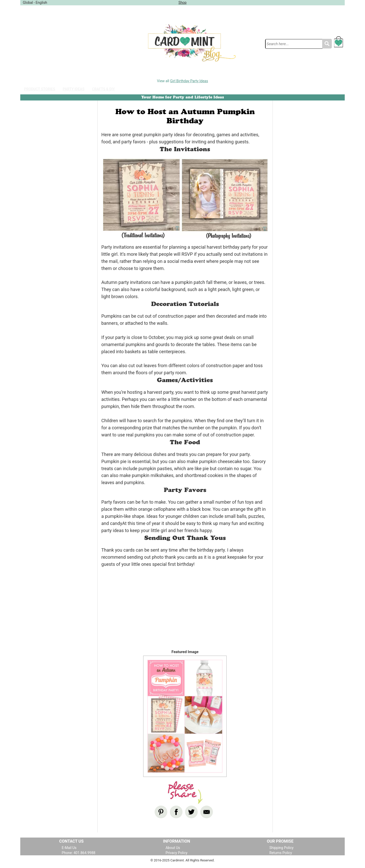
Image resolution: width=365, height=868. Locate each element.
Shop (182, 3)
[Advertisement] (65, 43)
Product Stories (40, 89)
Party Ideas (74, 89)
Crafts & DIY (103, 89)
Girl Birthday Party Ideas (189, 81)
